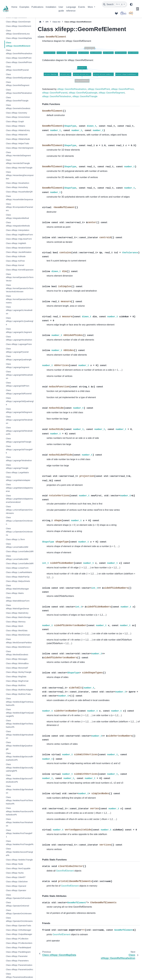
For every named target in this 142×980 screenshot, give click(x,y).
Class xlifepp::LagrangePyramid (17, 350)
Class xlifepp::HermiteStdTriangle (18, 162)
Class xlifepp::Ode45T (16, 877)
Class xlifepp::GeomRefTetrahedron (19, 91)
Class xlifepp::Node (14, 864)
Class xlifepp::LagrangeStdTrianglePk (19, 450)
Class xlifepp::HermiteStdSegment (18, 154)
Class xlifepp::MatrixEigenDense (17, 607)
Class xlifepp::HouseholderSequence (19, 198)
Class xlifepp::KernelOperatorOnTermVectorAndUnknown (20, 288)
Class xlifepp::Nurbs (15, 873)
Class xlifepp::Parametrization (19, 965)
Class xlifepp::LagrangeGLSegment (19, 331)
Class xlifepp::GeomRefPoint (19, 58)
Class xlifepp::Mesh (14, 626)
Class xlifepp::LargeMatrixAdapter (18, 479)
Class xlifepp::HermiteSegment (20, 148)
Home (14, 7)
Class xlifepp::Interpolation (18, 230)
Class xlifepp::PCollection (17, 939)
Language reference (71, 9)
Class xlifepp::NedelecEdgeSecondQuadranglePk (19, 768)
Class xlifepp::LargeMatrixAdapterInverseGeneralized (19, 499)
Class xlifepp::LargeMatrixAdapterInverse (19, 488)
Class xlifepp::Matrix (15, 593)
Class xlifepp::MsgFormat (17, 681)
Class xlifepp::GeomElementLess (18, 32)
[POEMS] (123, 13)
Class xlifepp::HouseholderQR (19, 192)
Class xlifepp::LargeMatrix (17, 473)
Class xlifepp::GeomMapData (19, 38)
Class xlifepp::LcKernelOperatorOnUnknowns (19, 510)
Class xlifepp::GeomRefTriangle (17, 99)
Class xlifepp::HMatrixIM (17, 135)
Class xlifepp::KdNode (16, 256)
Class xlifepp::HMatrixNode (18, 139)
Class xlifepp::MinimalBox (17, 663)
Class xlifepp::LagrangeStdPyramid (19, 392)
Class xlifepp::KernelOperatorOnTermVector (20, 277)
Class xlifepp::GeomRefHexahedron (19, 52)
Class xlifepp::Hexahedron (17, 183)
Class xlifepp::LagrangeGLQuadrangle (19, 321)
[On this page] (137, 9)
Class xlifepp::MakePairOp (18, 577)
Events (82, 7)
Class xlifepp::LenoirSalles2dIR (20, 551)
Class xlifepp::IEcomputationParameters (19, 207)
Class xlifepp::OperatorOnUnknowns (19, 919)
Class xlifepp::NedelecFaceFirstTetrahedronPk (19, 801)
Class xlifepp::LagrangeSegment (17, 366)
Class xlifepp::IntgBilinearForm (19, 235)
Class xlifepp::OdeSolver (17, 882)
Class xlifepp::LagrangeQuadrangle (19, 358)
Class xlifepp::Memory (16, 622)
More (91, 7)
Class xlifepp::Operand (16, 886)
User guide (61, 9)
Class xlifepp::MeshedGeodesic (17, 653)
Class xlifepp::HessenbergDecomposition (20, 175)
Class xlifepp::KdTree (15, 261)
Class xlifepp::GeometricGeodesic (18, 107)
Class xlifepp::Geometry (16, 113)
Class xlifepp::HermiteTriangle (19, 168)
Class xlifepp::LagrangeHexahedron (19, 338)
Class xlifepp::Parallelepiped (18, 948)
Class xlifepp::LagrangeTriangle (17, 467)
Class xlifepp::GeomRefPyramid (17, 68)
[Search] (115, 4)
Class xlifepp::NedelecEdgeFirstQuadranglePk (20, 713)
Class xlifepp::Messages (17, 659)
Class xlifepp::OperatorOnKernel (17, 904)
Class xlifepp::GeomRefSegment (18, 84)
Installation (51, 7)
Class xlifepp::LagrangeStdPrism (18, 384)
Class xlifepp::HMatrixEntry (18, 130)
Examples (24, 7)
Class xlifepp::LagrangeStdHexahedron (19, 375)
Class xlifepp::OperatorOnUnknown (19, 912)
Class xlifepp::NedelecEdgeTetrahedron (19, 790)
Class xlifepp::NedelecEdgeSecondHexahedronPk (19, 757)
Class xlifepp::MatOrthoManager (17, 587)
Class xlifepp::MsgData (16, 677)
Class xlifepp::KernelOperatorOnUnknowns (19, 299)
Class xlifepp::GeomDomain (18, 22)
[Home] (40, 22)
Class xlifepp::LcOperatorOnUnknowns (19, 532)
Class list (56, 22)
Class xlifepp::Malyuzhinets (18, 581)
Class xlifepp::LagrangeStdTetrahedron (19, 420)
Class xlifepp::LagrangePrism (19, 344)
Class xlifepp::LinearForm (17, 568)
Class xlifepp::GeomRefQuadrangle (19, 76)
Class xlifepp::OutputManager (19, 934)
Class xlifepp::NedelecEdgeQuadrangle (19, 746)
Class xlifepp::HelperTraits (17, 143)
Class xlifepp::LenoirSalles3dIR (20, 563)
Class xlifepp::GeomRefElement (18, 44)
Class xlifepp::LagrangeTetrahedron (19, 459)
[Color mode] (131, 4)
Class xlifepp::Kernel (15, 265)
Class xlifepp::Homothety (17, 187)
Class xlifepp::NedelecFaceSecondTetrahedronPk (20, 811)
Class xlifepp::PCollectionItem (19, 943)
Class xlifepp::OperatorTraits (18, 926)
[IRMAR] (131, 13)
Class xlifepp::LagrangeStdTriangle (19, 440)
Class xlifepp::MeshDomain (18, 635)
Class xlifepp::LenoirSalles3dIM (17, 558)
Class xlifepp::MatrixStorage (18, 617)
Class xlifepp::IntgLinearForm (19, 239)
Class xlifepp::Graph (15, 122)
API (47, 22)
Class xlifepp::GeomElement (18, 26)
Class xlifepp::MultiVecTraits (18, 694)
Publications (37, 7)
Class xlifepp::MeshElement (18, 647)
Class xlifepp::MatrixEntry (17, 613)
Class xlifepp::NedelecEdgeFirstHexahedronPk (20, 702)
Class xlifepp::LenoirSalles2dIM (17, 546)
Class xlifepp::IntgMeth (16, 243)
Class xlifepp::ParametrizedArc (19, 969)
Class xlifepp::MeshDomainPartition (19, 641)
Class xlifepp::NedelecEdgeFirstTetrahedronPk (19, 724)
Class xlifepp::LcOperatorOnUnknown (19, 521)
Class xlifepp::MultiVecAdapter (19, 690)
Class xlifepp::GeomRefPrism (19, 62)
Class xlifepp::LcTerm (15, 539)
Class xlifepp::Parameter (17, 956)
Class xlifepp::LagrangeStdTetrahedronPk (19, 431)
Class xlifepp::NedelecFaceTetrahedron (19, 822)
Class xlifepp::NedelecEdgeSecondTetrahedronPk (19, 779)
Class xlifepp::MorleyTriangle (19, 672)
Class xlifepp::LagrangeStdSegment (19, 411)
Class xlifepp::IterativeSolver (18, 248)
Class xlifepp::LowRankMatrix (19, 572)
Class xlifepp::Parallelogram (18, 952)
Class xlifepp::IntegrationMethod (17, 216)
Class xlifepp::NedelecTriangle (19, 860)
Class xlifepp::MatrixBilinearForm (18, 599)
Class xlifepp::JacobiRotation (19, 252)
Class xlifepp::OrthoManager (18, 930)
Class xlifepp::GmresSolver (18, 117)
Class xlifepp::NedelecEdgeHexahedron (20, 735)
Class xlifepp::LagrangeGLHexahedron (19, 310)
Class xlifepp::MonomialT (17, 668)
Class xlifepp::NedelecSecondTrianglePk (19, 852)
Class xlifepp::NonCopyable (18, 868)
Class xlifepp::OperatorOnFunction (18, 897)
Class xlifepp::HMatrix (15, 126)
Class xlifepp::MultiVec (16, 685)
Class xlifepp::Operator (16, 890)
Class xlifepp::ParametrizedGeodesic (19, 975)
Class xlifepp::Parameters (17, 961)
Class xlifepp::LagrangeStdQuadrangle (20, 401)
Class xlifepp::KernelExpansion (20, 270)
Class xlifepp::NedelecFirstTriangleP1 (19, 833)
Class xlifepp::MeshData (17, 631)
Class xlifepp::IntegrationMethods (18, 224)
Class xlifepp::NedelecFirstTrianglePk (20, 843)
